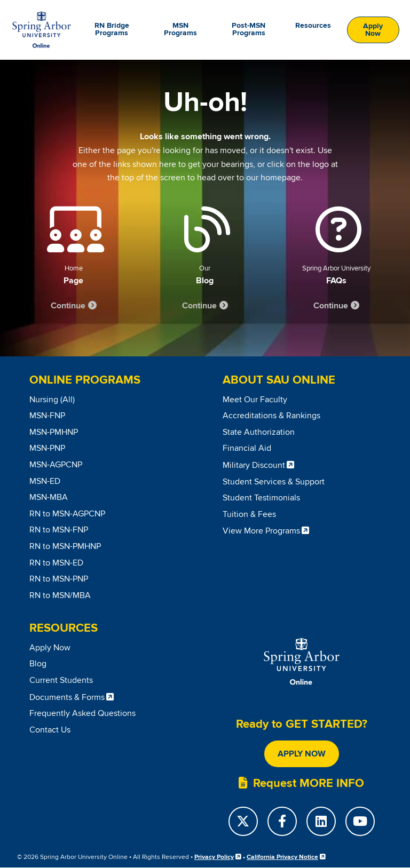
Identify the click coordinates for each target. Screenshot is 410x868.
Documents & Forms (67, 697)
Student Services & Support (274, 482)
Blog (38, 664)
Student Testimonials (261, 498)
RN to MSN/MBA (60, 595)
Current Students (61, 680)
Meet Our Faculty (255, 400)
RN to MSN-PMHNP (65, 546)
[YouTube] (360, 821)
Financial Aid (247, 448)
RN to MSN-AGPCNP (67, 514)
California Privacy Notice (282, 857)
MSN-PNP (47, 448)
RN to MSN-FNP (59, 530)
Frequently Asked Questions (82, 713)
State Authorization (259, 432)
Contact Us (50, 730)
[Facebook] (282, 821)
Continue (68, 306)
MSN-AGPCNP (56, 465)
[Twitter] (243, 821)
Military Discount (254, 465)
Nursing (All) (52, 400)
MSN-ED (45, 481)
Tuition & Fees (249, 514)
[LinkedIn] (321, 821)
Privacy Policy (214, 857)
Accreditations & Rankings (271, 416)
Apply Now (373, 30)
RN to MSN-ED (56, 563)
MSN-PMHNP (54, 432)
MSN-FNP (47, 416)
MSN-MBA (49, 497)
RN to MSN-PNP (59, 579)
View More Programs (261, 531)
